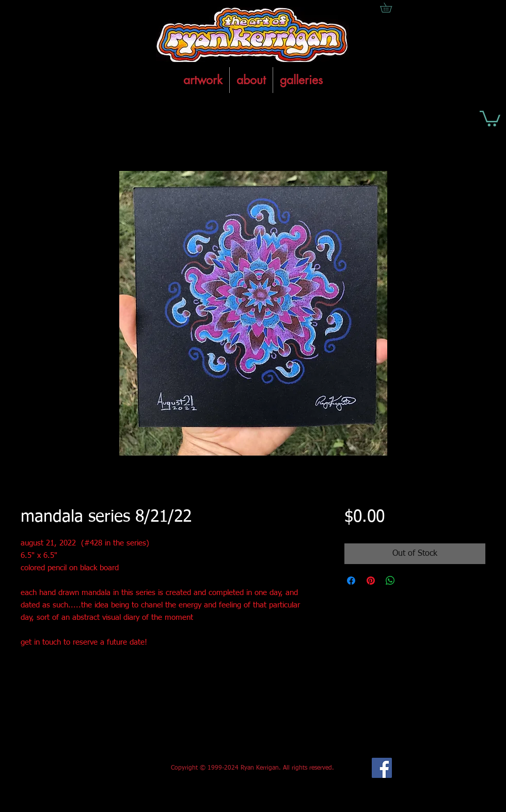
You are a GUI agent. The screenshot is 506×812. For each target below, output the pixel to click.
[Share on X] (410, 581)
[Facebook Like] (97, 768)
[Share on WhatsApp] (390, 581)
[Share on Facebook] (351, 581)
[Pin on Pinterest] (371, 581)
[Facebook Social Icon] (382, 768)
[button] (490, 118)
